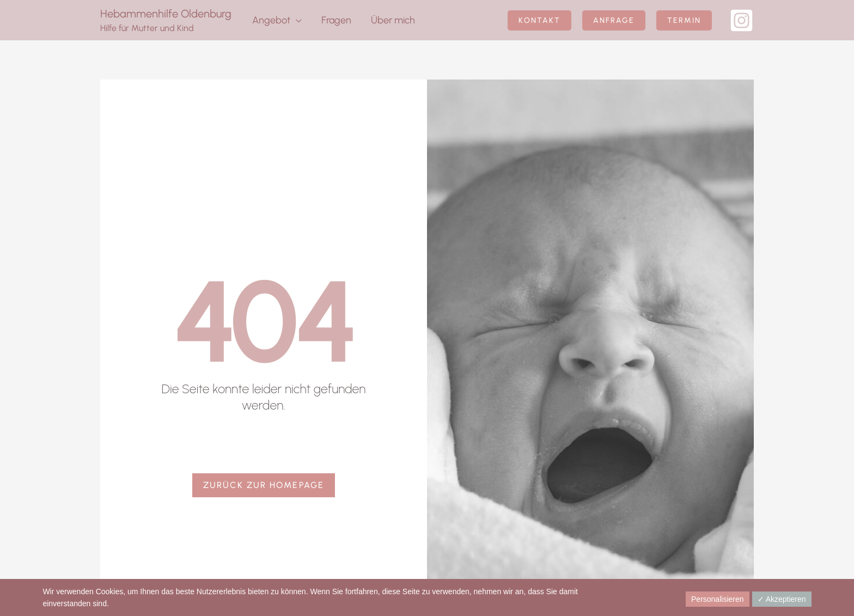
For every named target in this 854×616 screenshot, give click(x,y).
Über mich (393, 20)
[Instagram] (742, 20)
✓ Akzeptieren (782, 599)
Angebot (271, 20)
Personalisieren (718, 599)
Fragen (336, 20)
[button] (539, 20)
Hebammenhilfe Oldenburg (166, 14)
